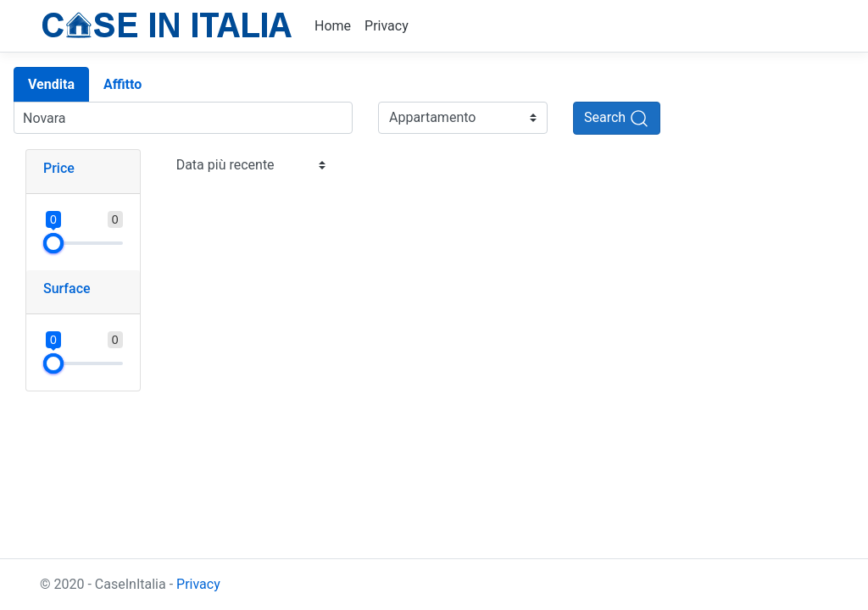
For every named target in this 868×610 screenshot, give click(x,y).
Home (333, 26)
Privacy (387, 26)
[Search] (617, 118)
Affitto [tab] (122, 84)
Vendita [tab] (51, 84)
